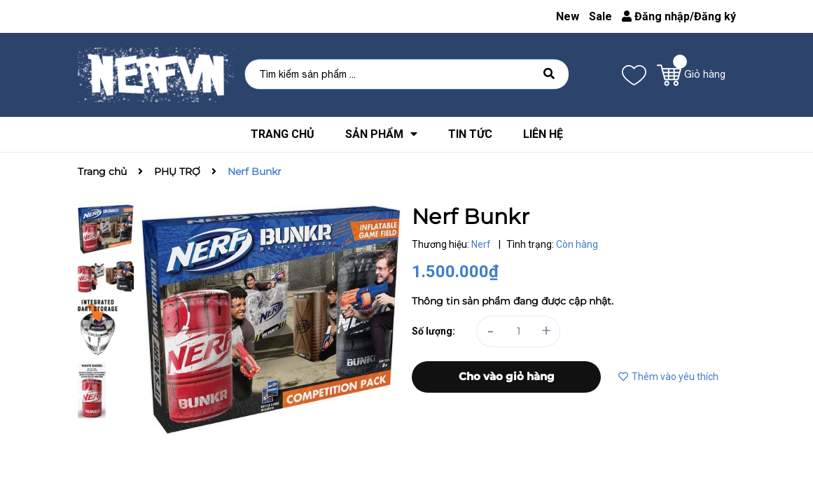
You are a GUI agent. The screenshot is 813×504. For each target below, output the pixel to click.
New (568, 16)
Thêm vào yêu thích (668, 377)
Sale (600, 16)
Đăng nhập (656, 16)
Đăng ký (715, 16)
